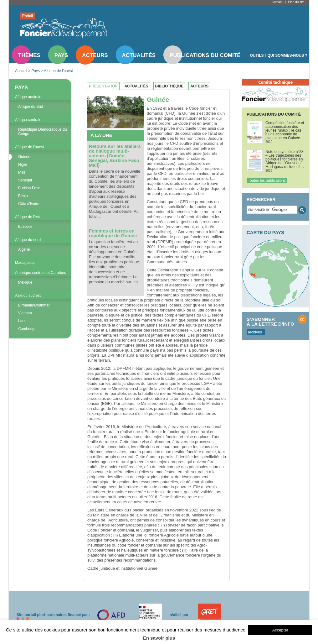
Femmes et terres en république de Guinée (113, 233)
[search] (271, 210)
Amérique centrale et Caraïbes (41, 273)
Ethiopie (25, 227)
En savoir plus (159, 638)
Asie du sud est (28, 296)
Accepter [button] (280, 630)
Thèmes (29, 55)
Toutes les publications (267, 181)
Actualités (139, 55)
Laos (22, 321)
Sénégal (25, 180)
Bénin (23, 196)
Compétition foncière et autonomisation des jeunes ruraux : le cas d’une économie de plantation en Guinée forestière (285, 130)
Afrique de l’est (27, 217)
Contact (277, 2)
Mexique (25, 282)
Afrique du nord (28, 240)
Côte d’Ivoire (29, 204)
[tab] (105, 86)
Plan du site (296, 2)
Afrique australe (28, 97)
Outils (257, 55)
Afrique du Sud (31, 107)
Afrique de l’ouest (58, 71)
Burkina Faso (29, 188)
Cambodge (27, 329)
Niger (23, 165)
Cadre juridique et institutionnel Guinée (122, 568)
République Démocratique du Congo (42, 132)
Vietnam (25, 313)
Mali (22, 172)
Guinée (24, 157)
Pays (61, 55)
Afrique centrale (28, 120)
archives (255, 332)
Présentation (103, 86)
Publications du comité (205, 55)
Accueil (21, 71)
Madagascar (25, 263)
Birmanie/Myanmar (34, 305)
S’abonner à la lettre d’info (270, 322)
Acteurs (95, 55)
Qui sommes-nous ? (287, 55)
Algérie (24, 249)
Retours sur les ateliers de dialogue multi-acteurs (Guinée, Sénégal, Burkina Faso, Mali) (115, 156)
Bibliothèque (169, 86)
